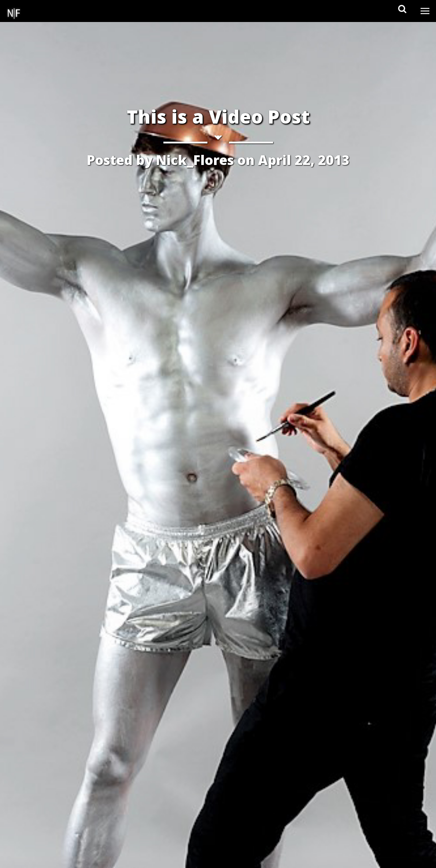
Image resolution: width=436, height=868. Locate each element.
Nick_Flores (195, 160)
